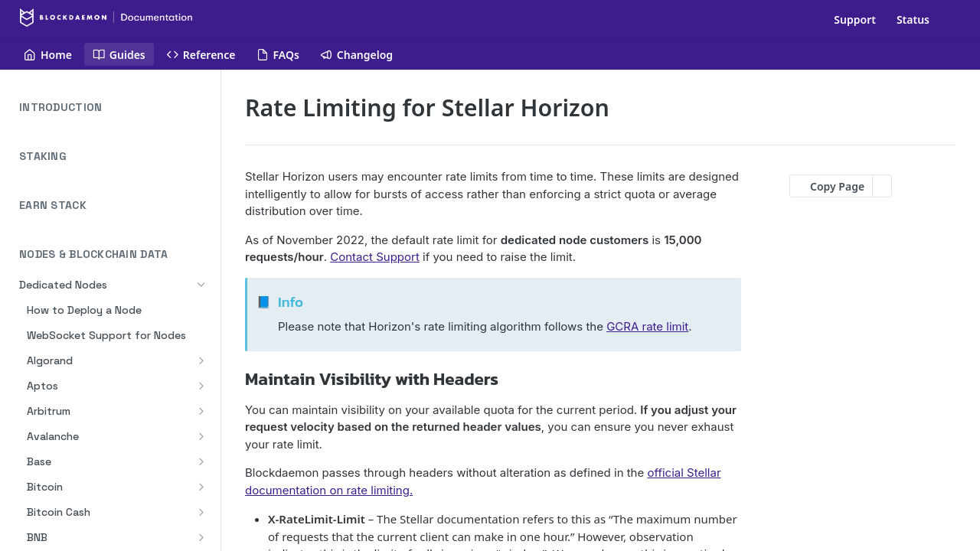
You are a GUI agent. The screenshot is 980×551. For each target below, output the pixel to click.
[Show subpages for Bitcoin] (201, 487)
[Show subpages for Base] (201, 461)
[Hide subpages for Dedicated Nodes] (201, 285)
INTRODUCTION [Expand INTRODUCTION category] (115, 108)
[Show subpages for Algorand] (201, 360)
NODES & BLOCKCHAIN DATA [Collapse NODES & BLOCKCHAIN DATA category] (115, 254)
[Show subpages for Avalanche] (201, 436)
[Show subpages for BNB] (201, 537)
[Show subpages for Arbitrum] (201, 411)
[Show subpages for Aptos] (201, 386)
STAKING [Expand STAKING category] (115, 156)
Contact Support (375, 257)
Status (913, 20)
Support (855, 20)
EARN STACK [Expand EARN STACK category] (115, 205)
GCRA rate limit (647, 326)
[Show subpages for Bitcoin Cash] (201, 512)
